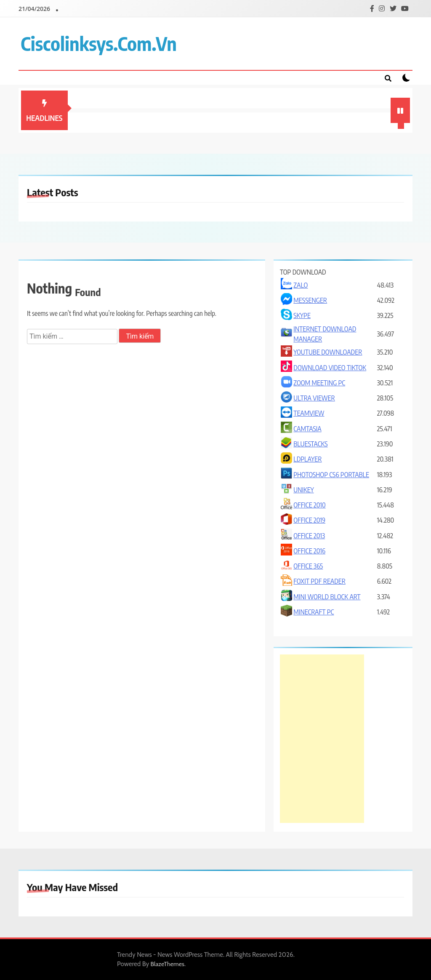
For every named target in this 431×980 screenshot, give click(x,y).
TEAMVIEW (309, 413)
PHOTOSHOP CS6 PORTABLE (331, 475)
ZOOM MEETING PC (319, 383)
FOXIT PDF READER (319, 581)
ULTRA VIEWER (314, 398)
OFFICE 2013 (309, 536)
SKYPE (302, 315)
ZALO (301, 285)
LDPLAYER (307, 459)
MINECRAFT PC (314, 612)
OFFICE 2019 (309, 520)
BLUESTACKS (310, 444)
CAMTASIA (307, 429)
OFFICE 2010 (309, 505)
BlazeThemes (168, 964)
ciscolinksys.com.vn (99, 43)
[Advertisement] (322, 739)
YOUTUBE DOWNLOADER (328, 352)
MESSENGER (310, 300)
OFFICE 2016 (309, 551)
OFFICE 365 (308, 566)
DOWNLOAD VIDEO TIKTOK (330, 368)
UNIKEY (303, 490)
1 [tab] (402, 127)
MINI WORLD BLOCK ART (327, 597)
